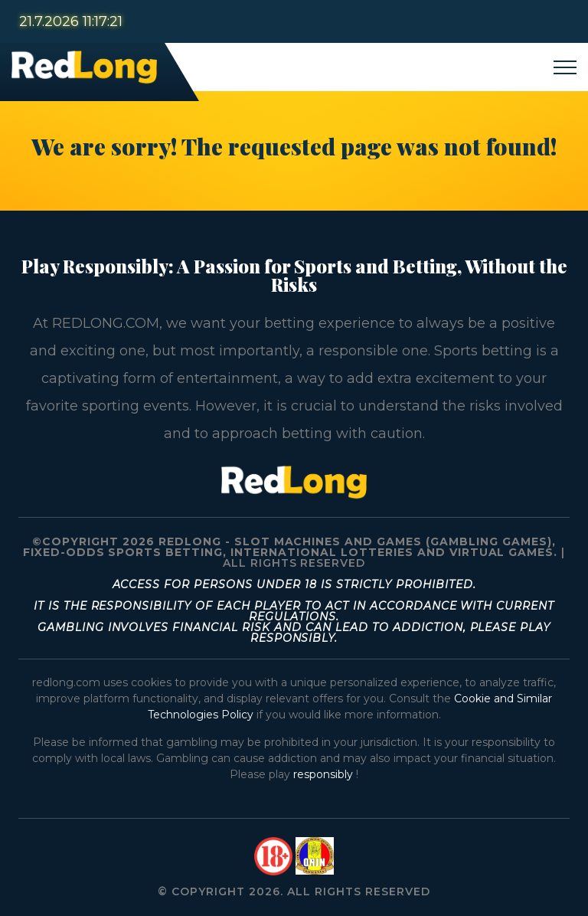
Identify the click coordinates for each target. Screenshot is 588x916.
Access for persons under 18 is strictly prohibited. (294, 584)
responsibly (325, 774)
